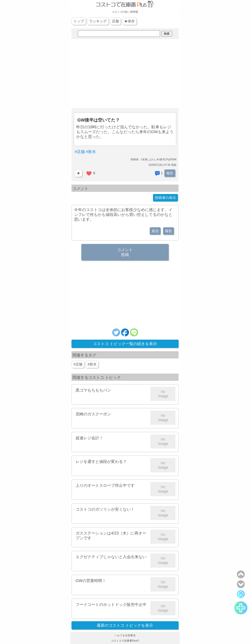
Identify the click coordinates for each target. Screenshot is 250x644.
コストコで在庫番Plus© (125, 641)
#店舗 (80, 152)
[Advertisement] (125, 74)
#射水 (91, 152)
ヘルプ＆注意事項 (125, 635)
